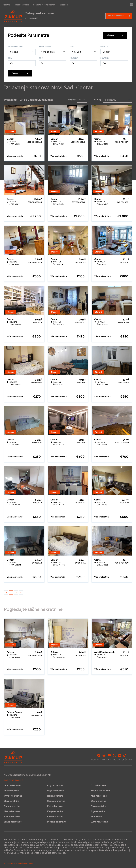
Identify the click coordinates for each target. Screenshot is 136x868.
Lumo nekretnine (99, 821)
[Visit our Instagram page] (104, 755)
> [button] (21, 592)
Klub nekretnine (99, 795)
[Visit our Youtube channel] (109, 755)
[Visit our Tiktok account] (125, 755)
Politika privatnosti (101, 759)
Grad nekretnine (12, 785)
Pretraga (20, 73)
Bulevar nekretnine (100, 790)
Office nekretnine (13, 795)
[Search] (129, 16)
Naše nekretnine (22, 5)
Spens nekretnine (56, 800)
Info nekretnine (12, 790)
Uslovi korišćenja (123, 759)
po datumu (111, 99)
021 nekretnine (98, 785)
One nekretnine (55, 816)
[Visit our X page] (114, 755)
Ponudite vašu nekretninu (44, 5)
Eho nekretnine (12, 800)
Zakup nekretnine (13, 821)
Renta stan (96, 816)
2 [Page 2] (16, 592)
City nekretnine (55, 785)
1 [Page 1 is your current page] (11, 592)
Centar (106, 51)
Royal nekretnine (56, 790)
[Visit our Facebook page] (99, 755)
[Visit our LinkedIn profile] (120, 755)
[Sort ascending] (80, 99)
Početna (6, 5)
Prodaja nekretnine (57, 821)
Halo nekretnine (55, 795)
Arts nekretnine (12, 816)
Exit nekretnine (55, 806)
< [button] (6, 592)
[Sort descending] (84, 99)
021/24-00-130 (32, 18)
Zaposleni (64, 5)
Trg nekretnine (98, 811)
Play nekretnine (99, 806)
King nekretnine (55, 811)
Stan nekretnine (12, 806)
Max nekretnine (12, 811)
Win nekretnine (98, 800)
